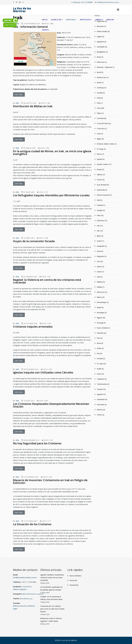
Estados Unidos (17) (104, 164)
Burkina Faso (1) (103, 77)
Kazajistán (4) (102, 246)
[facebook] (14, 2)
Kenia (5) (100, 251)
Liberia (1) (100, 272)
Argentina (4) (101, 42)
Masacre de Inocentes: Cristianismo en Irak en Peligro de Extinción (50, 481)
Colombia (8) (101, 118)
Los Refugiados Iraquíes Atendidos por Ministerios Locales (51, 195)
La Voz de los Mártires (22, 10)
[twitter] (17, 2)
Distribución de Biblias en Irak (33, 106)
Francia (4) (100, 180)
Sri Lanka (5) (101, 364)
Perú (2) (99, 338)
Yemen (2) (100, 415)
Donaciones (74, 585)
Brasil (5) (100, 72)
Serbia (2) (100, 348)
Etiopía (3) (100, 169)
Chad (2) (100, 98)
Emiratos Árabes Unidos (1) (107, 144)
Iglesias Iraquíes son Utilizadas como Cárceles (43, 372)
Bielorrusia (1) (102, 62)
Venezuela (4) (101, 405)
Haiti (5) (99, 200)
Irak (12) (100, 226)
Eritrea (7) (100, 154)
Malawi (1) (100, 287)
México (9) (100, 297)
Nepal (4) (100, 307)
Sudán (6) (100, 369)
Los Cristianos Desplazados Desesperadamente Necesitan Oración (51, 405)
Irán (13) (100, 231)
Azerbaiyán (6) (102, 47)
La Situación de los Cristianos (32, 524)
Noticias (70, 20)
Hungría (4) (101, 210)
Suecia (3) (100, 374)
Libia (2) (99, 277)
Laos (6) (100, 261)
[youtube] (20, 2)
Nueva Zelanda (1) (103, 328)
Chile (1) (99, 103)
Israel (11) (100, 241)
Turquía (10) (101, 389)
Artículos (85, 20)
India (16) (100, 215)
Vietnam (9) (101, 410)
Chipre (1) (100, 113)
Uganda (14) (101, 394)
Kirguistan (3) (101, 256)
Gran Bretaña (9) (103, 185)
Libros (98, 20)
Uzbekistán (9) (102, 399)
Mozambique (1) (103, 302)
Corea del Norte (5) (104, 123)
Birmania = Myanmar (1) (105, 67)
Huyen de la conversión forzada (34, 241)
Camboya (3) (101, 88)
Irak (17, 103)
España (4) (100, 159)
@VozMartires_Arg (26, 599)
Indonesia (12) (102, 221)
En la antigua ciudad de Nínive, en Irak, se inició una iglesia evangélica (52, 152)
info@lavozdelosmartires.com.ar (108, 2)
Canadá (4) (101, 93)
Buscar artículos (75, 576)
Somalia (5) (101, 359)
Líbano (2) (100, 267)
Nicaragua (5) (101, 313)
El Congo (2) (101, 149)
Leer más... (19, 94)
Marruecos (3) (102, 292)
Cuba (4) (100, 134)
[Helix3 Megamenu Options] (118, 10)
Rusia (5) (100, 343)
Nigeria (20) (101, 318)
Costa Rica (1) (102, 129)
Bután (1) (100, 83)
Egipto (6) (100, 139)
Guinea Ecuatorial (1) (104, 195)
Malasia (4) (101, 282)
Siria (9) (99, 353)
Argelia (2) (100, 37)
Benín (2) (100, 57)
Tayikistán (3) (101, 379)
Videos (45, 30)
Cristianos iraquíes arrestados (33, 326)
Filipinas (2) (101, 175)
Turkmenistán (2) (103, 384)
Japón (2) (100, 236)
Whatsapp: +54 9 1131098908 (83, 2)
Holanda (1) (101, 205)
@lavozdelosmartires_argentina (33, 594)
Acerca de (56, 20)
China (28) (100, 108)
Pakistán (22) (101, 333)
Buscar (110, 20)
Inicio (45, 20)
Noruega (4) (101, 323)
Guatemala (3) (102, 190)
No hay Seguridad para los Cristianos (37, 443)
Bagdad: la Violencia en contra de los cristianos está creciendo (47, 281)
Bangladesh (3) (102, 52)
